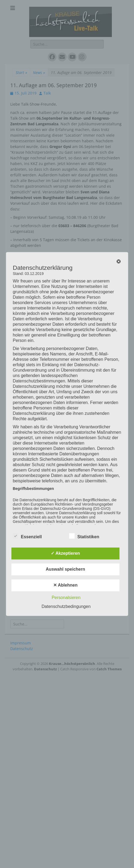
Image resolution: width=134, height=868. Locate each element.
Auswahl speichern (65, 569)
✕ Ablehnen (65, 585)
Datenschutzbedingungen (66, 607)
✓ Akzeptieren (65, 554)
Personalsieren (66, 598)
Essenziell (27, 536)
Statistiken (84, 536)
